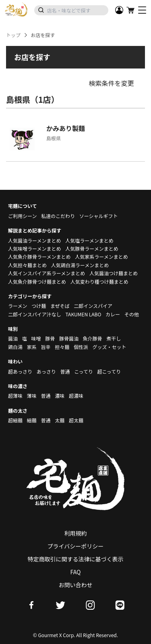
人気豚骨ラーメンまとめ (92, 248)
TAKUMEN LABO (83, 314)
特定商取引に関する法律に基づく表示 (76, 559)
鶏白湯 (15, 347)
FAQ (76, 572)
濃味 (60, 396)
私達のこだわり (58, 216)
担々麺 (62, 347)
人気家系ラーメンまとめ (101, 257)
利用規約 (76, 533)
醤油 (13, 338)
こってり (84, 371)
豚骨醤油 (69, 338)
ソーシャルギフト (99, 216)
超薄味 (15, 396)
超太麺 (76, 420)
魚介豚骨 (93, 338)
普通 (65, 371)
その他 (132, 314)
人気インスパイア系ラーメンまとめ (47, 273)
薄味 (32, 396)
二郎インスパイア (93, 306)
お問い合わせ (76, 585)
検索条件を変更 (111, 83)
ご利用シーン (22, 216)
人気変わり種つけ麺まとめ (99, 281)
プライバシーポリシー (76, 546)
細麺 (32, 420)
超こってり (109, 371)
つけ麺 (39, 306)
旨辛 (46, 347)
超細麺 (15, 420)
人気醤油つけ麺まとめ (114, 273)
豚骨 (50, 338)
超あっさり (20, 371)
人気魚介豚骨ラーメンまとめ (39, 257)
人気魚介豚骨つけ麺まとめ (37, 281)
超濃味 (76, 396)
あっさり (46, 371)
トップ (13, 35)
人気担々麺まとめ (27, 265)
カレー (113, 314)
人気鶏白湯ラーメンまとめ (80, 265)
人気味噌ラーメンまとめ (35, 248)
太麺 (60, 420)
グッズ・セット (110, 347)
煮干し (114, 338)
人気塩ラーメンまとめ (89, 240)
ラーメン (18, 306)
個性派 (81, 347)
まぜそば (60, 306)
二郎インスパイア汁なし (35, 314)
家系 (32, 347)
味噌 (36, 338)
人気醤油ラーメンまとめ (35, 240)
